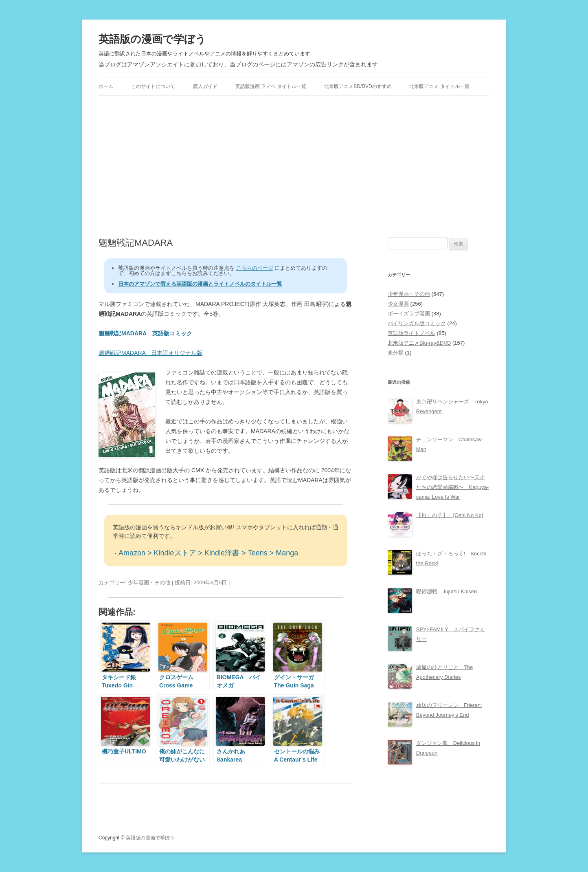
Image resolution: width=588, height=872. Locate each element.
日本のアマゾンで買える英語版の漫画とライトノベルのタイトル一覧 (200, 284)
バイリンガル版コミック (417, 323)
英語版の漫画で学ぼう (152, 39)
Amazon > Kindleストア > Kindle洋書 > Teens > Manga (208, 553)
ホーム (106, 86)
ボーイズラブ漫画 (409, 314)
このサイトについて (153, 86)
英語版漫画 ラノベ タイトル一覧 (271, 86)
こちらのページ (255, 268)
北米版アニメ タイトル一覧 (439, 86)
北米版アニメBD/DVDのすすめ (358, 86)
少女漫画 (398, 304)
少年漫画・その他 (149, 582)
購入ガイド (205, 86)
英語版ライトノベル (411, 333)
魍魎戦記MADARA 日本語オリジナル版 (150, 353)
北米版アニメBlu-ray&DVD (419, 343)
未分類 (396, 353)
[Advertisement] (294, 167)
